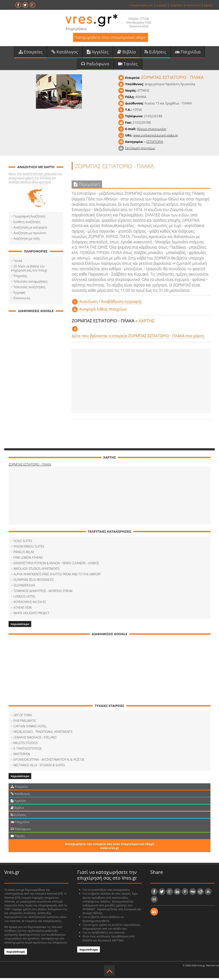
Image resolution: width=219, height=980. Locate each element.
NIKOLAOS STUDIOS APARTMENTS (37, 571)
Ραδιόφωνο (95, 65)
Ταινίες (128, 65)
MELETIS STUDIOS (26, 745)
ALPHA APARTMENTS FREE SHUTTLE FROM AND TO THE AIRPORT (57, 576)
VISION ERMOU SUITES (29, 548)
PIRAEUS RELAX (24, 554)
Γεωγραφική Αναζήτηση (29, 218)
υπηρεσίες (176, 5)
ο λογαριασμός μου (141, 5)
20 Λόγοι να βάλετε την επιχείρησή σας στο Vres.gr (36, 270)
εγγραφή (161, 5)
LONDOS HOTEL (24, 598)
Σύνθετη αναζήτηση (27, 224)
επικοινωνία (193, 5)
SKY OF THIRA (23, 717)
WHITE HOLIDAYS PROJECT (31, 615)
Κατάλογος (65, 53)
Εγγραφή (19, 294)
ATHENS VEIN (22, 609)
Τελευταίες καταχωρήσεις (31, 283)
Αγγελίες (98, 53)
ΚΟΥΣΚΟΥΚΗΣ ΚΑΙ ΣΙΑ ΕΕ (30, 604)
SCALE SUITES (23, 543)
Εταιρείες (31, 53)
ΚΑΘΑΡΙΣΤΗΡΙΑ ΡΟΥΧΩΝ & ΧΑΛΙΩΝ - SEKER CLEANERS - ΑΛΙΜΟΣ (56, 565)
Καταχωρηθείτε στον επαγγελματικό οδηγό (110, 38)
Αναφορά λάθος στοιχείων (103, 311)
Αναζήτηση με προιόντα (30, 235)
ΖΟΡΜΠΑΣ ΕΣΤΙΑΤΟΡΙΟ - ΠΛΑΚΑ (30, 466)
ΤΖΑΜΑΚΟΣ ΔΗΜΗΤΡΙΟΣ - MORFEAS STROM (43, 593)
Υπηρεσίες (20, 278)
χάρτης (208, 5)
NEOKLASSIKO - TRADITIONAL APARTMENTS (43, 734)
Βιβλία (126, 53)
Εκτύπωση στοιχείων (140, 150)
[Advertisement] (141, 383)
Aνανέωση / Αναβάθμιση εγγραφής (110, 303)
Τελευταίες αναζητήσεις (29, 289)
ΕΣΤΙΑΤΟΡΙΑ (155, 144)
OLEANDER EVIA (24, 587)
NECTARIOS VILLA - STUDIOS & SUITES (39, 767)
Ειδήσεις (155, 53)
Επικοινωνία (22, 300)
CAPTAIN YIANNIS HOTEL (30, 728)
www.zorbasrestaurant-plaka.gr (156, 137)
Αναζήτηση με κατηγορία (30, 229)
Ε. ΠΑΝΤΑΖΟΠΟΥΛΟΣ (28, 750)
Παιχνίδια (188, 53)
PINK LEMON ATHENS (28, 559)
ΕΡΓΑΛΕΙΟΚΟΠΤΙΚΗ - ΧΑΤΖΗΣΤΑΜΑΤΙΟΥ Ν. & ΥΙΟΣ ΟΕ (49, 761)
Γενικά (18, 263)
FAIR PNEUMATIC (25, 723)
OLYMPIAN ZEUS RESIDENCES (33, 582)
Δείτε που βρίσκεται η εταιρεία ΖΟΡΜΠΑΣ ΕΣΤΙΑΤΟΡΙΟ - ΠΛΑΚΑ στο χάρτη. (138, 338)
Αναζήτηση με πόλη (27, 240)
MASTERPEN (22, 756)
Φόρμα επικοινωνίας (152, 131)
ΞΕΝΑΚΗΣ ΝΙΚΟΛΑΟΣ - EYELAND (35, 739)
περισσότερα (20, 626)
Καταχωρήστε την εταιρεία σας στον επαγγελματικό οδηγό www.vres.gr (109, 848)
